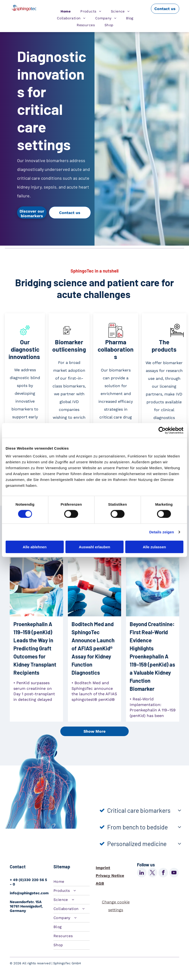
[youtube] (174, 873)
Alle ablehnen (35, 547)
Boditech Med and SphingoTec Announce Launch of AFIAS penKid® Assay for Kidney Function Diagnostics (93, 648)
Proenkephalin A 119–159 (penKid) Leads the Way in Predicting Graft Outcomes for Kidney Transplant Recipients (35, 648)
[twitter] (152, 873)
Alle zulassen (154, 547)
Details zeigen (162, 532)
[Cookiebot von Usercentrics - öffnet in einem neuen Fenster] (162, 430)
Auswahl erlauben (94, 547)
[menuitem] (66, 11)
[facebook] (163, 873)
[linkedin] (142, 873)
